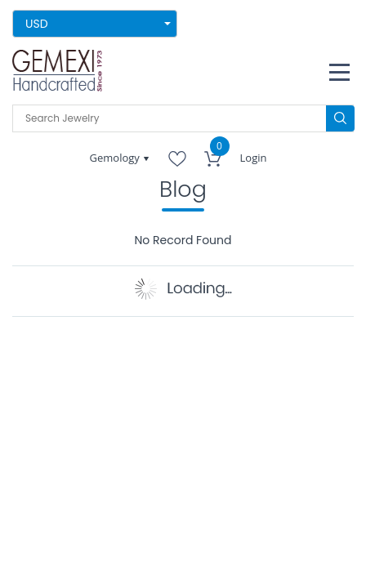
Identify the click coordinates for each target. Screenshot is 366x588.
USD (37, 24)
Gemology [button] (116, 158)
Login (254, 158)
